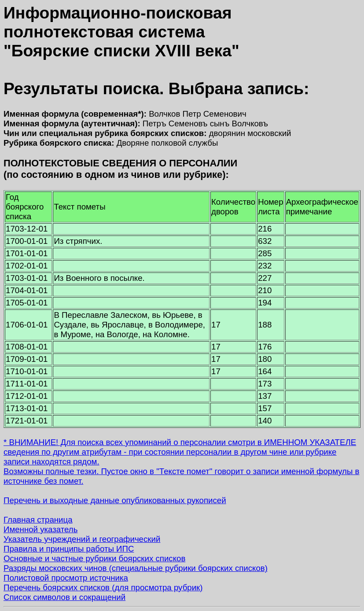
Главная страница (38, 520)
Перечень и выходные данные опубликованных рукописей (115, 500)
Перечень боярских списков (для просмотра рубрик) (103, 587)
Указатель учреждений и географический (82, 539)
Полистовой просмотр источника (66, 578)
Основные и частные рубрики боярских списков (94, 558)
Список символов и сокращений (64, 597)
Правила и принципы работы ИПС (69, 549)
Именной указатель (40, 529)
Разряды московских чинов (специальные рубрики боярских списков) (136, 568)
